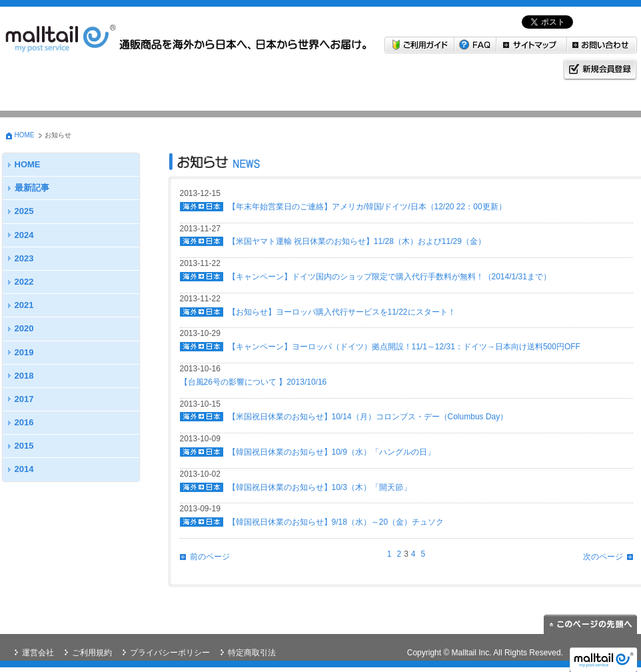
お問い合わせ (602, 45)
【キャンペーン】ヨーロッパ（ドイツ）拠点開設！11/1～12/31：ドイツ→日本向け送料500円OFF (404, 347)
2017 (24, 399)
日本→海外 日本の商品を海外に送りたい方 (206, 85)
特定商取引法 (252, 653)
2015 (24, 446)
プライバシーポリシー (170, 653)
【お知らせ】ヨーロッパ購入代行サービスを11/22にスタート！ (342, 312)
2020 (24, 328)
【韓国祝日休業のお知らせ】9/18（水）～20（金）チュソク (336, 522)
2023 (24, 258)
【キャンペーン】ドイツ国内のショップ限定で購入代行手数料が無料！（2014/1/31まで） (389, 277)
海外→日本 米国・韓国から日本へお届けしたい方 (68, 85)
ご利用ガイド (419, 45)
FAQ (475, 45)
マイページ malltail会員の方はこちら (344, 85)
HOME (25, 135)
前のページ (210, 557)
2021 (24, 305)
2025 (24, 211)
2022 (24, 282)
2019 (24, 352)
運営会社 (38, 653)
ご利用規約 (92, 653)
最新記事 (32, 188)
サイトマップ (532, 45)
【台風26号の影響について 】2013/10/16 (254, 382)
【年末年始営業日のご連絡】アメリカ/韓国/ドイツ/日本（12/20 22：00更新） (367, 207)
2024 (24, 235)
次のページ (603, 557)
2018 (24, 376)
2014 (24, 469)
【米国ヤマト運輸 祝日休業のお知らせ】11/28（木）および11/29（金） (357, 241)
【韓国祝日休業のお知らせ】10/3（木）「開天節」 (320, 487)
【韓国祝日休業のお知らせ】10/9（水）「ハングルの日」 (331, 452)
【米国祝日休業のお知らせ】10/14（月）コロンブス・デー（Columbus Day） (368, 417)
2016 (24, 422)
